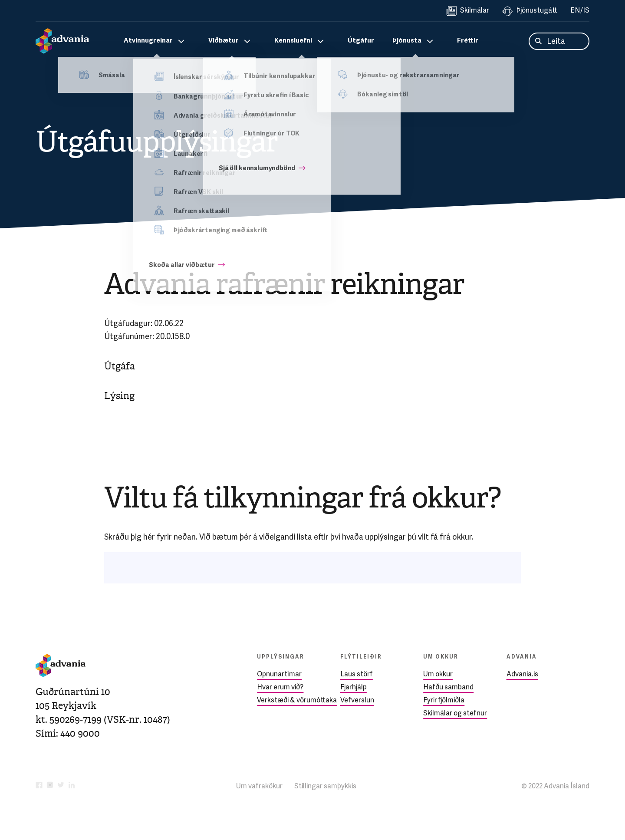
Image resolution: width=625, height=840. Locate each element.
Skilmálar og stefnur (455, 714)
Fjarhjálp (354, 688)
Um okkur (438, 675)
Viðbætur (224, 41)
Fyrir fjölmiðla (444, 701)
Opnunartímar (279, 675)
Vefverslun (357, 701)
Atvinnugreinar (148, 41)
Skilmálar (468, 11)
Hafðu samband (448, 688)
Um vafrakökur (259, 787)
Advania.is (522, 675)
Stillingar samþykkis (325, 787)
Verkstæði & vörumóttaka (297, 701)
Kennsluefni (293, 41)
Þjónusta (407, 41)
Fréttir (468, 41)
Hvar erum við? (280, 688)
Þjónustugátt (530, 11)
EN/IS (580, 11)
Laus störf (357, 675)
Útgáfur (361, 41)
